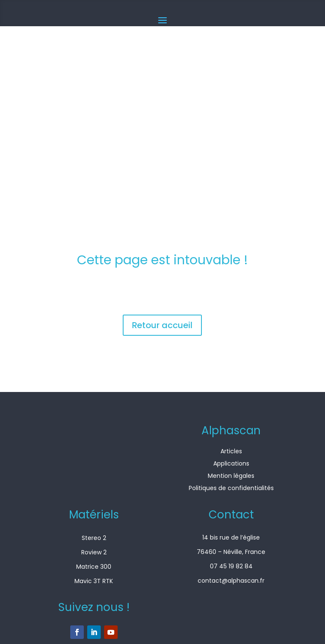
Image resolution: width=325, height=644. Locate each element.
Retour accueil (162, 325)
